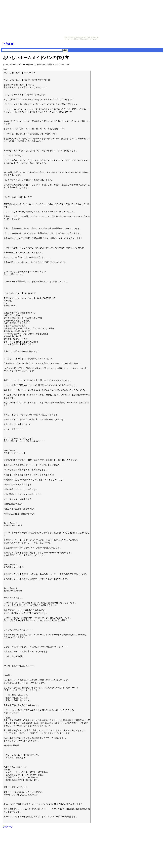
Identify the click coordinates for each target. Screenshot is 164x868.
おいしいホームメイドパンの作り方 (36, 58)
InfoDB (8, 44)
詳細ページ (8, 827)
